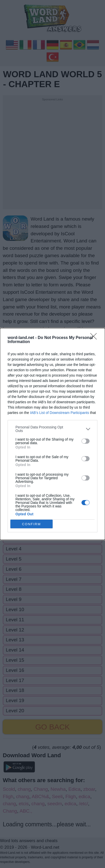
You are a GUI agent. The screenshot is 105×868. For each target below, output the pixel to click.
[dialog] (52, 434)
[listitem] (52, 429)
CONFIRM (31, 524)
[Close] (95, 338)
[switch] (86, 441)
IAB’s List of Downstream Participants (60, 413)
